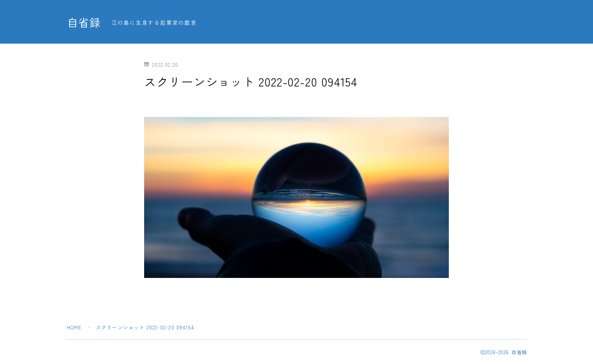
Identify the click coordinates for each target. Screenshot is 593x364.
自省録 (84, 22)
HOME (74, 327)
